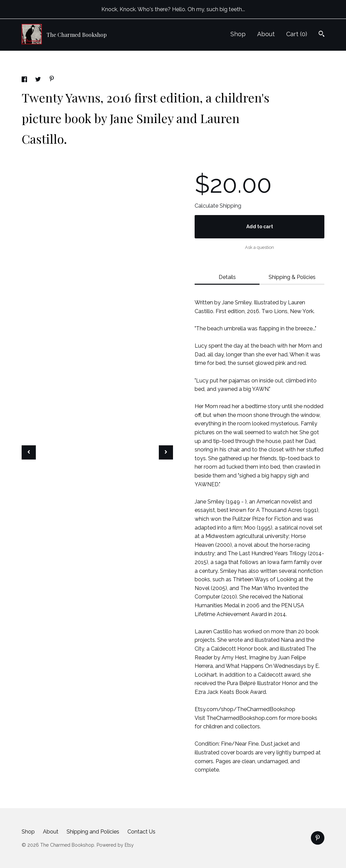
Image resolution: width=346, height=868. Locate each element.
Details (227, 277)
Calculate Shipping (218, 206)
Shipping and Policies (93, 832)
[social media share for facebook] (25, 80)
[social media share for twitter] (39, 80)
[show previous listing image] (29, 452)
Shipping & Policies (292, 277)
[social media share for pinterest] (52, 80)
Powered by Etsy (115, 845)
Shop (238, 34)
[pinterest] (318, 838)
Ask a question (259, 247)
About (266, 34)
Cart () (297, 34)
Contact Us (141, 832)
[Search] (322, 35)
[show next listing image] (166, 452)
